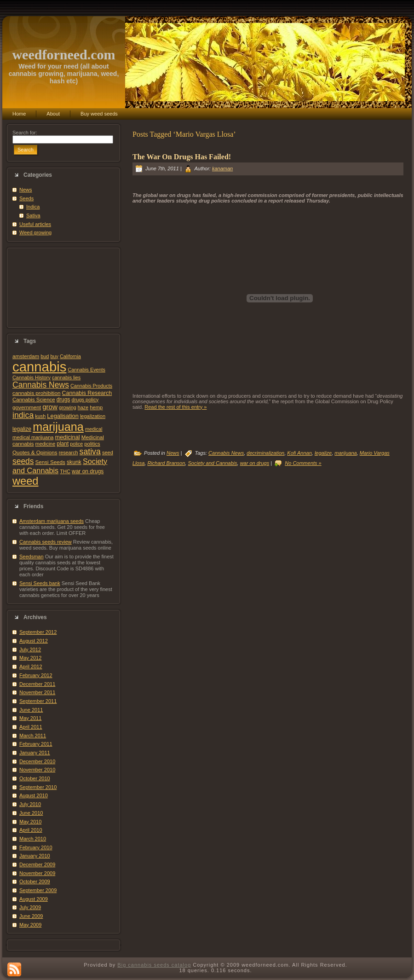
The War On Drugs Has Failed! (182, 157)
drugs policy (85, 400)
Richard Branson (166, 463)
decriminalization (265, 453)
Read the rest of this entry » (175, 407)
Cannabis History (32, 377)
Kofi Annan (299, 453)
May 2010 (30, 822)
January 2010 (35, 856)
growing (68, 407)
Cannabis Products (91, 386)
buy (54, 356)
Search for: (25, 133)
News (26, 190)
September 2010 (38, 787)
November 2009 (37, 873)
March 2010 (33, 839)
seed (108, 452)
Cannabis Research (87, 393)
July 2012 (30, 649)
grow (50, 407)
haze (83, 407)
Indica (33, 207)
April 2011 (31, 727)
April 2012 (31, 667)
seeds (23, 461)
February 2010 (36, 847)
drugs (63, 400)
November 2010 (37, 770)
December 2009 (37, 864)
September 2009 (38, 890)
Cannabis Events (86, 370)
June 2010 (31, 813)
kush (40, 416)
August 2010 (34, 795)
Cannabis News (41, 385)
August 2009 (34, 899)
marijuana (58, 427)
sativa (90, 452)
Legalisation (63, 416)
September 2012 (38, 632)
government (27, 407)
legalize (22, 429)
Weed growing (35, 232)
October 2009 (35, 881)
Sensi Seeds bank (40, 583)
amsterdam (26, 356)
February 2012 (36, 675)
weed (25, 481)
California (70, 356)
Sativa (33, 215)
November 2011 (37, 692)
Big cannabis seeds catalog (154, 965)
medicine (46, 444)
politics (92, 444)
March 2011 (33, 736)
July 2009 (30, 907)
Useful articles (35, 224)
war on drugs (88, 471)
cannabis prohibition (37, 393)
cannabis (39, 367)
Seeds (26, 198)
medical (94, 429)
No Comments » (303, 463)
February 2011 (36, 744)
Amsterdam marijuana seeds (52, 521)
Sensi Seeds (50, 462)
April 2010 (31, 830)
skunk (74, 462)
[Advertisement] (63, 288)
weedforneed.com (63, 55)
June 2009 (31, 916)
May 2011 (30, 718)
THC (65, 471)
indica (23, 415)
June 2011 (31, 710)
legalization (93, 416)
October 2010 (35, 778)
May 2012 (30, 658)
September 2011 (38, 701)
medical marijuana (33, 437)
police (76, 444)
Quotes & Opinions (35, 452)
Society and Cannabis (212, 463)
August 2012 (34, 641)
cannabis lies (66, 377)
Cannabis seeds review (46, 542)
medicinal (67, 437)
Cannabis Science (34, 400)
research (69, 452)
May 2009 (30, 925)
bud (45, 356)
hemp (96, 407)
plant (63, 444)
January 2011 (35, 753)
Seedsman (32, 557)
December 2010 (37, 761)
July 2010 (30, 804)
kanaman (222, 168)
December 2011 (37, 684)
